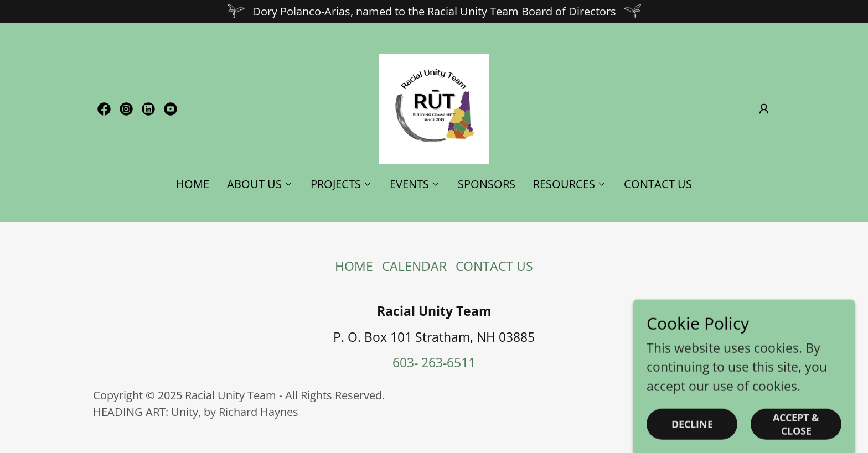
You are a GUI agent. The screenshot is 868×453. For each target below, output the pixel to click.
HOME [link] (193, 184)
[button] (764, 109)
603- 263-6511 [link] (434, 362)
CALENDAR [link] (414, 266)
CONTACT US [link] (658, 184)
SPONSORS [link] (487, 184)
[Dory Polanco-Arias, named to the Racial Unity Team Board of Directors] (434, 11)
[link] (104, 109)
